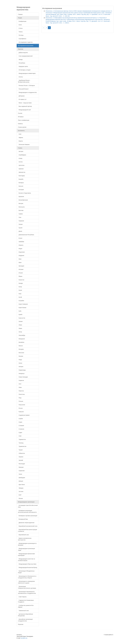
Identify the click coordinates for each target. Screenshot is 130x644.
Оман (20, 387)
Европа (20, 141)
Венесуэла (21, 207)
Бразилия (21, 197)
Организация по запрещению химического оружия (26, 582)
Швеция (20, 481)
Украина (21, 457)
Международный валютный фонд (28, 567)
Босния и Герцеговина (24, 193)
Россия (20, 408)
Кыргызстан (22, 318)
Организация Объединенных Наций (26, 572)
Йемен (20, 276)
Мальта (20, 346)
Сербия (20, 419)
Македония (21, 339)
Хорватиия (21, 471)
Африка (20, 138)
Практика (21, 49)
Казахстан (21, 280)
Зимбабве (21, 242)
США (20, 436)
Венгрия (21, 203)
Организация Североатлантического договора (27, 587)
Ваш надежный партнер (25, 106)
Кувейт (20, 315)
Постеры (21, 35)
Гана (20, 217)
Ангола (20, 162)
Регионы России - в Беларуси (26, 85)
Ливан (20, 325)
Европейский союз (23, 535)
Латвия (20, 321)
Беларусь (21, 183)
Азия (20, 134)
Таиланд (21, 443)
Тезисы (20, 32)
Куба (20, 311)
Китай (20, 297)
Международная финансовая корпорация (26, 555)
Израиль (21, 245)
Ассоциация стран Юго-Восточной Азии (28, 506)
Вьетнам (21, 210)
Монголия (21, 353)
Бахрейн (21, 179)
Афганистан (22, 172)
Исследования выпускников (26, 46)
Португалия (22, 405)
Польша (21, 401)
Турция (20, 450)
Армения (21, 169)
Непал (20, 363)
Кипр (20, 294)
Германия (21, 221)
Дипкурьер (21, 96)
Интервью (21, 117)
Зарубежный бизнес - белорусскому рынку (24, 81)
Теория (20, 18)
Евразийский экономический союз (28, 526)
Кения (20, 290)
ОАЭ (20, 384)
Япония (20, 498)
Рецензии (21, 624)
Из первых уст (22, 99)
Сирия (20, 422)
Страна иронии (22, 127)
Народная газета (23, 66)
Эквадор (21, 488)
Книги (20, 25)
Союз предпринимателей (25, 56)
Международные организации (26, 502)
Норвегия (21, 380)
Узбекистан (21, 453)
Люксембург (22, 335)
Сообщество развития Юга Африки (26, 606)
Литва (20, 332)
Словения (21, 429)
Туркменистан (22, 446)
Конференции (22, 21)
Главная (20, 14)
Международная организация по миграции (27, 544)
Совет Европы (22, 597)
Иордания (21, 256)
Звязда (20, 59)
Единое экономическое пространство (25, 539)
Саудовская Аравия (24, 415)
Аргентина (21, 165)
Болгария (21, 190)
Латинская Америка (24, 144)
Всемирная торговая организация (28, 516)
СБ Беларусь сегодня (24, 70)
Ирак (20, 259)
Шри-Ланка (21, 485)
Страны (20, 148)
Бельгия (21, 186)
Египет (20, 238)
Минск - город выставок (25, 103)
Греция (20, 224)
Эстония (21, 491)
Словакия (21, 426)
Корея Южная (22, 308)
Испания (21, 269)
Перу (20, 398)
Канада (20, 283)
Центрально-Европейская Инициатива (25, 615)
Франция (21, 467)
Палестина (21, 394)
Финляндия (21, 464)
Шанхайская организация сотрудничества (25, 620)
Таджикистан (22, 439)
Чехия (20, 474)
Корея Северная (23, 304)
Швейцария (22, 478)
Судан (20, 432)
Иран (20, 262)
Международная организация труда (26, 549)
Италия (20, 273)
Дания (20, 231)
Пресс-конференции (24, 120)
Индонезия (21, 252)
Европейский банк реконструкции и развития (27, 530)
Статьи (20, 28)
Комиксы (20, 124)
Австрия (21, 151)
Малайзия (21, 342)
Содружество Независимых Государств (26, 601)
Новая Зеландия (23, 377)
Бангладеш (21, 176)
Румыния (21, 412)
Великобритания (23, 200)
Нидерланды (22, 370)
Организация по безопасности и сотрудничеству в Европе (27, 577)
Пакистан (21, 391)
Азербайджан (22, 155)
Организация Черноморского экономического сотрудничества (27, 592)
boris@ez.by (24, 638)
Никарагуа (21, 374)
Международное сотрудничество (27, 92)
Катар (20, 287)
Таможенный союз (23, 611)
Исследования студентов (25, 42)
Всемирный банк (23, 519)
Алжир (20, 158)
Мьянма (20, 356)
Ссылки (20, 113)
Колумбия (21, 301)
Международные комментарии (27, 73)
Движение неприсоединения (26, 523)
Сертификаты (22, 39)
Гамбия (20, 214)
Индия (20, 249)
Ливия (20, 328)
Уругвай (20, 460)
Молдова (21, 349)
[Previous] (44, 28)
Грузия (20, 228)
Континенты (21, 131)
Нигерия (21, 367)
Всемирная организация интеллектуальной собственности (27, 511)
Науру (20, 360)
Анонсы (20, 77)
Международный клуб (24, 110)
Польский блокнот (23, 89)
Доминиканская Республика (26, 235)
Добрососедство (23, 53)
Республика (22, 63)
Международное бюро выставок (27, 564)
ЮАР (20, 495)
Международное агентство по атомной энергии (26, 560)
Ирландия (21, 266)
